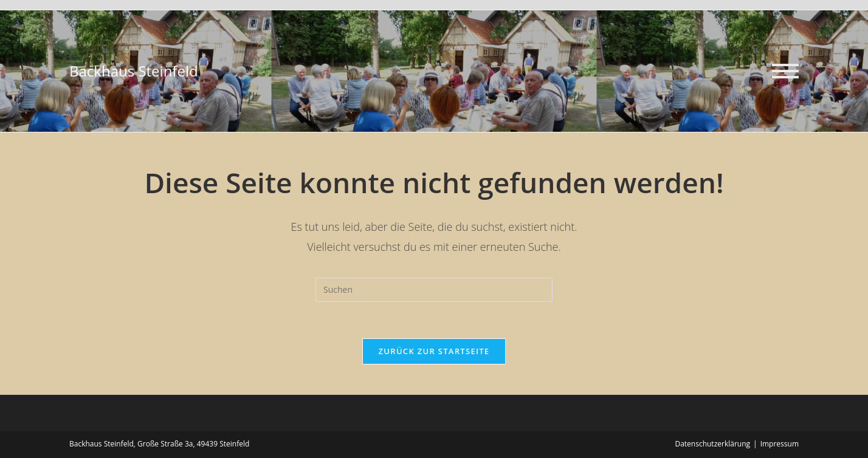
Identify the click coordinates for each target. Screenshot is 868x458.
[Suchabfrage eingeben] (434, 290)
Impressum (780, 444)
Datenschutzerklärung (712, 444)
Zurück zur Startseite (434, 351)
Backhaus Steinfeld (134, 71)
